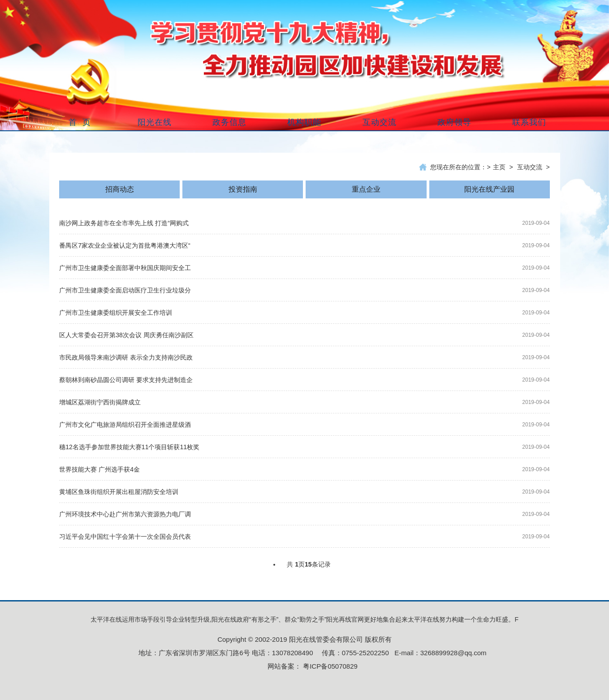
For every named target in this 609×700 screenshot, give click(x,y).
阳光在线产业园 (489, 189)
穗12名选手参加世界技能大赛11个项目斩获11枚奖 (129, 447)
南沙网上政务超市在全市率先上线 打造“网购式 (124, 223)
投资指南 (243, 189)
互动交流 (530, 167)
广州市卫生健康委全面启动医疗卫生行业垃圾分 (125, 290)
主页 (499, 167)
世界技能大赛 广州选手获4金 (99, 469)
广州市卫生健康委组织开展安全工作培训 (116, 313)
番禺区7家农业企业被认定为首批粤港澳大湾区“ (125, 245)
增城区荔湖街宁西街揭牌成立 (100, 402)
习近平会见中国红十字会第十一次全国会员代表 (125, 537)
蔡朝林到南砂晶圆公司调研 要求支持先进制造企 (126, 380)
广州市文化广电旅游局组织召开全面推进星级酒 (125, 425)
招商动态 (120, 189)
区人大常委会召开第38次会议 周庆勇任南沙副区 (126, 335)
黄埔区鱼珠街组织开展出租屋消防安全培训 (119, 492)
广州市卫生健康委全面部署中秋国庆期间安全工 (125, 268)
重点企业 (366, 189)
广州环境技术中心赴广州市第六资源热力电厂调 (125, 514)
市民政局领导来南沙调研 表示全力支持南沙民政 (126, 357)
